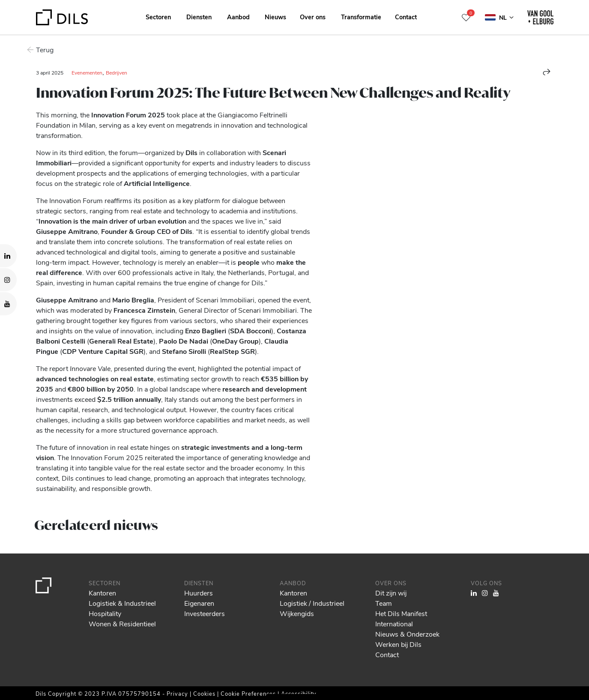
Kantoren (102, 593)
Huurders (199, 593)
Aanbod (238, 17)
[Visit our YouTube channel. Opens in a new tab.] (8, 304)
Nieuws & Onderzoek (407, 634)
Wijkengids (297, 613)
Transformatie (361, 17)
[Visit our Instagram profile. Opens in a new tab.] (8, 280)
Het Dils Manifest (401, 613)
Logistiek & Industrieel (122, 603)
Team (384, 603)
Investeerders (205, 613)
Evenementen (87, 72)
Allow (523, 649)
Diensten (199, 17)
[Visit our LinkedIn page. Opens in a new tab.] (8, 256)
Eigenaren (199, 603)
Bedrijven (117, 72)
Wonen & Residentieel (122, 624)
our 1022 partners (58, 657)
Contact (406, 17)
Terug (45, 49)
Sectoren (158, 17)
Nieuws (275, 17)
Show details (299, 691)
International (394, 624)
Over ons (313, 17)
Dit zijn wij (391, 593)
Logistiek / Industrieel (312, 603)
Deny (523, 668)
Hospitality (105, 613)
